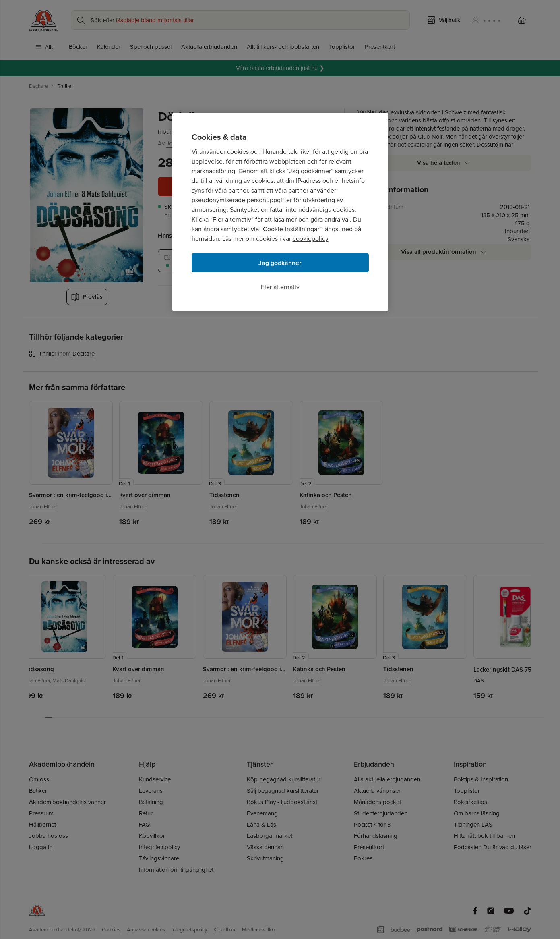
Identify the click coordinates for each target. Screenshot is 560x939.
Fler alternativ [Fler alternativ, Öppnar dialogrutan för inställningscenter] (280, 287)
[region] (280, 212)
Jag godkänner (280, 263)
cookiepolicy (311, 238)
